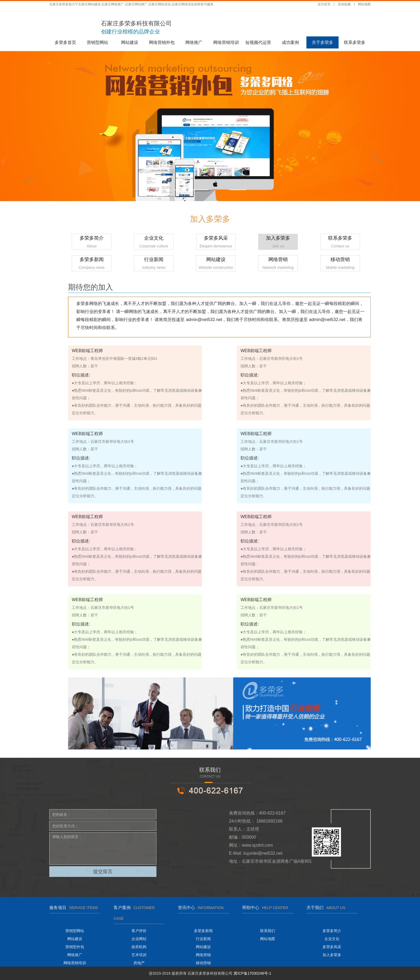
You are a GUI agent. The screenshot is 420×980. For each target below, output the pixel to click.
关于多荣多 (322, 42)
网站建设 (130, 42)
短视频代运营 (258, 42)
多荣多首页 (65, 42)
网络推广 (194, 42)
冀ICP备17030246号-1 (252, 973)
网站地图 (364, 4)
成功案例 (290, 42)
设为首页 (324, 4)
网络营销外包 (162, 42)
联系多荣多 (355, 42)
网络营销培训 (226, 42)
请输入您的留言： (103, 849)
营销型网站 (97, 42)
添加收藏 (344, 4)
